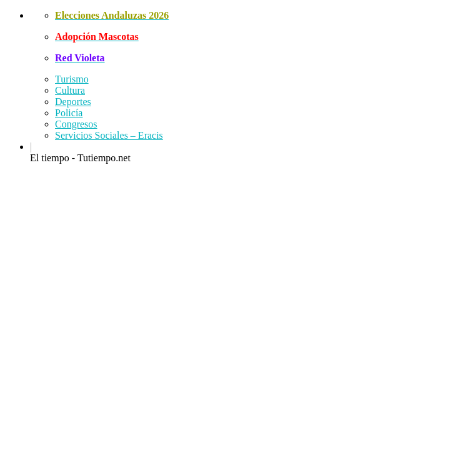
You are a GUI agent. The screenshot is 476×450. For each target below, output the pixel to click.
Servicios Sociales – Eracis (109, 135)
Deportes (73, 102)
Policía (69, 113)
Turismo (72, 79)
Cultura (70, 90)
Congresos (76, 124)
